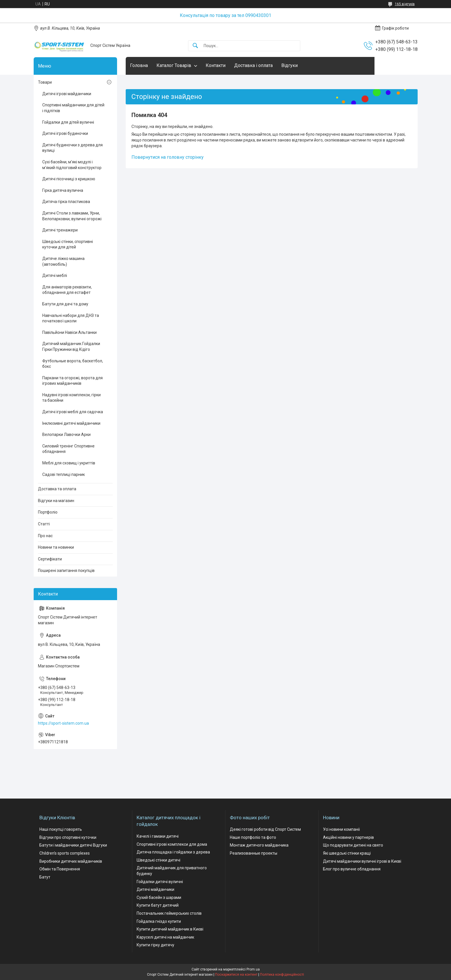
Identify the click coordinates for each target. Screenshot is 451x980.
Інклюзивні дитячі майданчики (71, 423)
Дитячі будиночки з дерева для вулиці (72, 148)
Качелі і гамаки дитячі (158, 836)
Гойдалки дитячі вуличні (160, 882)
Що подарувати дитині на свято (353, 845)
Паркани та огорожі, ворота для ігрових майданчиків (72, 381)
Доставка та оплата (57, 489)
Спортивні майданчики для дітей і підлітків (73, 108)
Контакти (216, 65)
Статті (44, 524)
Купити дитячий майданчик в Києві (170, 929)
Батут (45, 877)
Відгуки (289, 65)
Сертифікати (50, 559)
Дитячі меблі (55, 275)
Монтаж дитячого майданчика (259, 845)
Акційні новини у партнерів (348, 837)
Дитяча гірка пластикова (66, 202)
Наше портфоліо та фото (253, 837)
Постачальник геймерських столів (169, 913)
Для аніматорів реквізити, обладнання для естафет (67, 290)
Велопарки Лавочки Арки (66, 435)
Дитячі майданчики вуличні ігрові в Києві (362, 861)
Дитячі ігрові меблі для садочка (73, 412)
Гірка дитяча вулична (63, 190)
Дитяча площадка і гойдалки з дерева (173, 852)
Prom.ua (253, 969)
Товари (45, 82)
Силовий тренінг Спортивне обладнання (68, 449)
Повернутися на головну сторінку (168, 157)
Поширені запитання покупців (66, 571)
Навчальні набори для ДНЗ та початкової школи (71, 318)
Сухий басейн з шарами (159, 897)
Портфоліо (48, 512)
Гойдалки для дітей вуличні (68, 122)
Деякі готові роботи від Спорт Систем (265, 829)
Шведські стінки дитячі (158, 860)
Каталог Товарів (174, 65)
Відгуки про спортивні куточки (68, 837)
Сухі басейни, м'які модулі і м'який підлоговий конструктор (72, 165)
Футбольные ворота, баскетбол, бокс (73, 364)
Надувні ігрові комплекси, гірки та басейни (71, 398)
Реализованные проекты (254, 853)
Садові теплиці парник (64, 474)
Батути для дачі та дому (65, 304)
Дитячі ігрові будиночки (65, 133)
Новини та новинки (56, 547)
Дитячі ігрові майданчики (67, 94)
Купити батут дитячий (158, 905)
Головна (139, 65)
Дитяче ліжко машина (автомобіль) (63, 261)
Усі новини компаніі (341, 829)
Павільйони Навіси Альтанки (69, 332)
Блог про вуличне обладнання (352, 869)
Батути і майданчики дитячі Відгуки (73, 845)
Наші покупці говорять (61, 829)
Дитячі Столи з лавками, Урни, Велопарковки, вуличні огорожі (72, 216)
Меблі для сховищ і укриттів (69, 463)
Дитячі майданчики (155, 889)
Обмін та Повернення (60, 869)
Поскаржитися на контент (236, 975)
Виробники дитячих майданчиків (71, 861)
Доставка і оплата (253, 65)
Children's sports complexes (65, 853)
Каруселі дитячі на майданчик (165, 937)
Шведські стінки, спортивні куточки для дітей (68, 244)
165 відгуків (405, 4)
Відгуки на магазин (56, 501)
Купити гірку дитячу (155, 945)
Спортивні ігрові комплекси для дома (172, 844)
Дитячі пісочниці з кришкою (69, 179)
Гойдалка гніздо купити (159, 921)
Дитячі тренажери (60, 230)
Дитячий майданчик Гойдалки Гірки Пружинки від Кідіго (71, 347)
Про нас (45, 536)
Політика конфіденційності (282, 975)
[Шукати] (195, 46)
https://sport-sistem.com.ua (63, 723)
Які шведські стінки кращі (347, 853)
